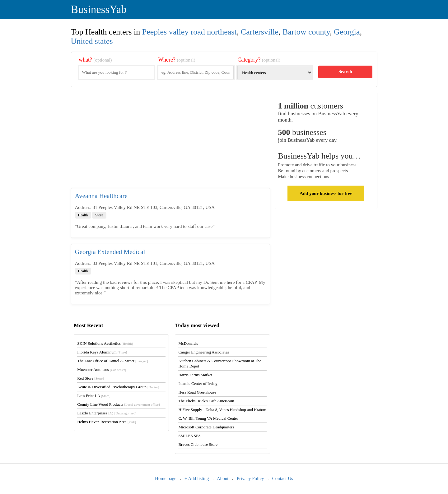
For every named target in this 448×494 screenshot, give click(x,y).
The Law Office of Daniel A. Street (112, 361)
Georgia (347, 32)
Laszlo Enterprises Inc (107, 413)
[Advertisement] (170, 140)
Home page (166, 478)
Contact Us (283, 478)
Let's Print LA (94, 396)
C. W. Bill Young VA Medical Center (208, 418)
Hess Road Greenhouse (197, 392)
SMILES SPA (189, 436)
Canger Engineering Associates (203, 352)
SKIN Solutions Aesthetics (105, 343)
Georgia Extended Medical (110, 252)
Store (99, 215)
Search (345, 72)
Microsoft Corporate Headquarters (206, 427)
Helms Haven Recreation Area (107, 422)
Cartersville (260, 32)
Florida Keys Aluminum (102, 352)
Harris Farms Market (195, 375)
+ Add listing (197, 478)
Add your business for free (326, 193)
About (223, 478)
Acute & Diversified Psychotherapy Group (118, 387)
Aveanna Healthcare (101, 196)
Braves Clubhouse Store (198, 444)
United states (92, 41)
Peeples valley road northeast (189, 32)
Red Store (90, 378)
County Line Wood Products (118, 404)
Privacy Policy (250, 478)
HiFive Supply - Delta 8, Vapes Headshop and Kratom (222, 410)
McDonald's (188, 343)
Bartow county (306, 32)
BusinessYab (99, 9)
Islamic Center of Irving (198, 383)
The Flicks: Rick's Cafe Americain (206, 401)
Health (83, 215)
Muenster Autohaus (102, 369)
